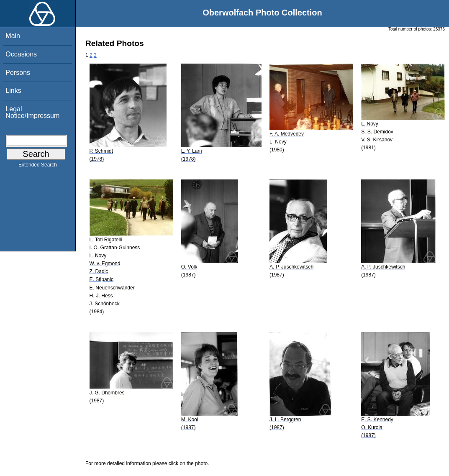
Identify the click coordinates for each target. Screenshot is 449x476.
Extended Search (38, 166)
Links (13, 91)
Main (13, 36)
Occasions (21, 54)
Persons (18, 73)
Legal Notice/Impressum (32, 112)
